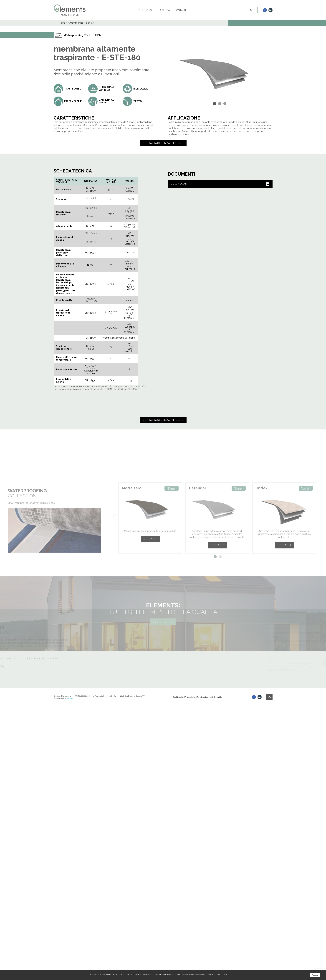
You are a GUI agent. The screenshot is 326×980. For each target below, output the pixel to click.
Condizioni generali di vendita (209, 697)
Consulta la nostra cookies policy (213, 974)
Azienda (165, 10)
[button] (215, 104)
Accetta (315, 975)
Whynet (71, 698)
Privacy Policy (191, 697)
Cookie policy (179, 697)
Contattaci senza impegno (163, 143)
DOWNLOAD (220, 184)
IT (245, 10)
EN (250, 10)
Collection (146, 10)
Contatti (180, 10)
